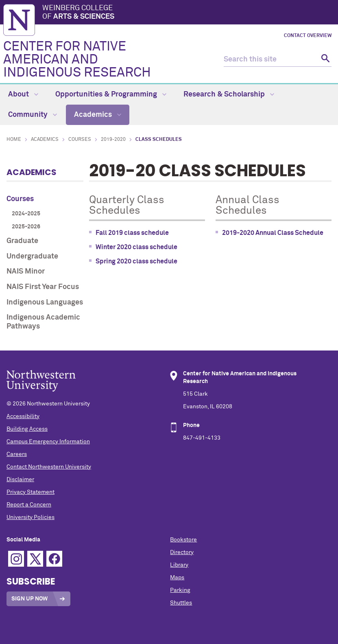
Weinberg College (189, 13)
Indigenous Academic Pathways (43, 322)
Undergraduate (32, 256)
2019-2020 (113, 140)
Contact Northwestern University (49, 467)
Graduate (22, 241)
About (23, 94)
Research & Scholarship (229, 94)
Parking (180, 590)
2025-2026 (26, 227)
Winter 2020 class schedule (136, 247)
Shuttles (181, 603)
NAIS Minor (26, 272)
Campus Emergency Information (48, 442)
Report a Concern (29, 505)
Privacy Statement (31, 492)
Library (179, 565)
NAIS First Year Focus (43, 287)
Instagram (16, 559)
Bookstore (183, 540)
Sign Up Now (29, 599)
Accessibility (23, 416)
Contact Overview (308, 36)
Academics (98, 115)
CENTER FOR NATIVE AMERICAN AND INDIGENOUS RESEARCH (77, 60)
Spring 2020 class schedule (136, 261)
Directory (182, 552)
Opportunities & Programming (111, 94)
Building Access (27, 429)
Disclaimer (20, 480)
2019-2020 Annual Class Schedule (273, 233)
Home (14, 140)
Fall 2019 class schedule (132, 233)
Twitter (35, 559)
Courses (80, 140)
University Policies (31, 517)
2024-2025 (26, 214)
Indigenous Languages (45, 302)
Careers (17, 454)
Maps (177, 578)
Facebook (54, 559)
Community (33, 115)
